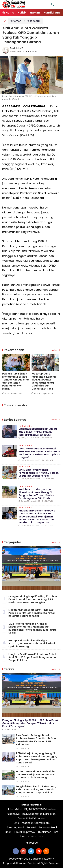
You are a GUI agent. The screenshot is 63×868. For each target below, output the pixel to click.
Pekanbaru (33, 21)
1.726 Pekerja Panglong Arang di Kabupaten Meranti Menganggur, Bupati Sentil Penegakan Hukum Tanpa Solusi (32, 628)
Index (56, 350)
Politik (22, 13)
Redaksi (31, 827)
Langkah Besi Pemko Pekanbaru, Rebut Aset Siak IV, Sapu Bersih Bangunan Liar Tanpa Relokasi (33, 657)
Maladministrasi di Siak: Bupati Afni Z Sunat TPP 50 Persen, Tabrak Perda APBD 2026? (38, 432)
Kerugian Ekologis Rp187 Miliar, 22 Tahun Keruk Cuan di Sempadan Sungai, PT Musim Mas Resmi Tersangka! (33, 599)
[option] (17, 376)
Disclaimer (44, 832)
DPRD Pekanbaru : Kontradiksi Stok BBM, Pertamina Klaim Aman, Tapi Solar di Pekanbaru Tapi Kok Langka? (40, 453)
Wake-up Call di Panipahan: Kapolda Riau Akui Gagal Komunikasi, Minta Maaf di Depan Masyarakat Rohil (44, 381)
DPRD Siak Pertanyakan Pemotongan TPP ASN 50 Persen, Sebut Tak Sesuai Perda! (39, 473)
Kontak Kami (36, 836)
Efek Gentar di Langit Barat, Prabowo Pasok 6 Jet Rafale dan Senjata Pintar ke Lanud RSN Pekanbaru (32, 613)
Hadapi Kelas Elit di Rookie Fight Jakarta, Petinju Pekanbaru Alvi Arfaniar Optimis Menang (33, 644)
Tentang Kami (15, 827)
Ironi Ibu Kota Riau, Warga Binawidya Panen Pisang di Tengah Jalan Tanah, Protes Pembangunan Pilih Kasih (36, 494)
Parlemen (15, 21)
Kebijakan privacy (25, 832)
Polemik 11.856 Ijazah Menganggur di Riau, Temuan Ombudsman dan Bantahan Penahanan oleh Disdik (16, 381)
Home (8, 13)
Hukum (35, 13)
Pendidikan (52, 13)
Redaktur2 (16, 48)
